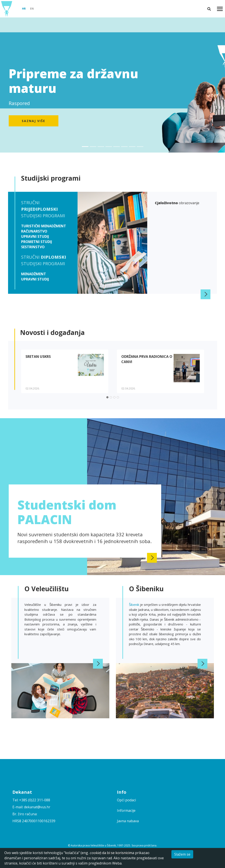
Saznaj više (34, 121)
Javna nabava (128, 821)
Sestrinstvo (33, 247)
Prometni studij (37, 242)
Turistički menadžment (44, 226)
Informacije (126, 810)
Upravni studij (35, 236)
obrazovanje (177, 203)
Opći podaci (126, 800)
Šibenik (134, 605)
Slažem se (182, 854)
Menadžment (34, 274)
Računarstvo (34, 231)
